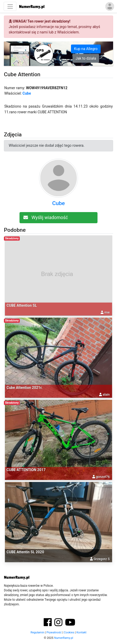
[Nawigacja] (10, 6)
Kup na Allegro (86, 49)
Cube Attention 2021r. (24, 388)
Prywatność (54, 632)
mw (107, 312)
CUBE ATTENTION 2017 (26, 470)
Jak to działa (86, 58)
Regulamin (38, 632)
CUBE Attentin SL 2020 (25, 552)
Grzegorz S (102, 559)
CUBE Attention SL (22, 305)
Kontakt (82, 632)
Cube (27, 93)
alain (106, 394)
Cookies (69, 632)
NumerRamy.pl (64, 638)
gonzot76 (103, 477)
